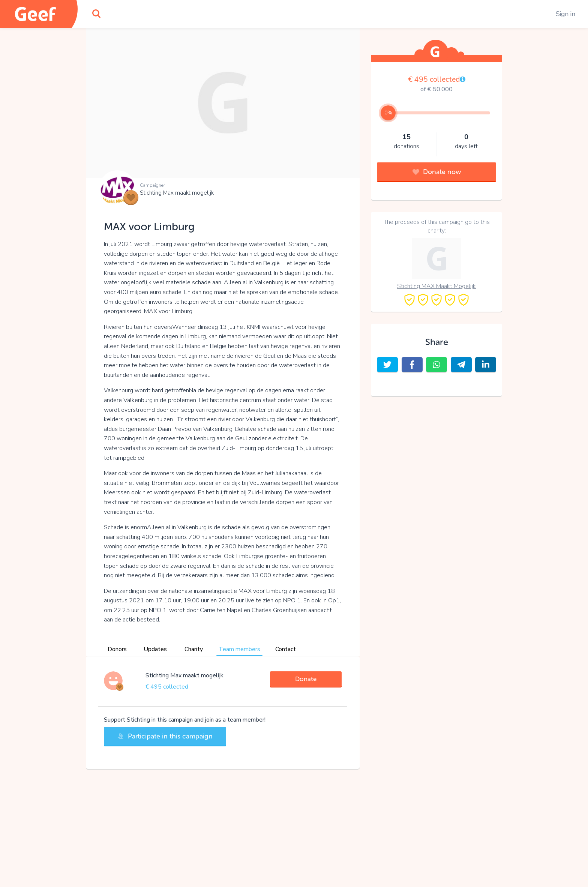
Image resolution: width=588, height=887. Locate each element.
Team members (239, 649)
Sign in (565, 14)
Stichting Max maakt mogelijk (177, 193)
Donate (306, 679)
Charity (194, 649)
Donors (117, 649)
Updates (155, 649)
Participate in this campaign (165, 736)
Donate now (437, 172)
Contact (286, 649)
